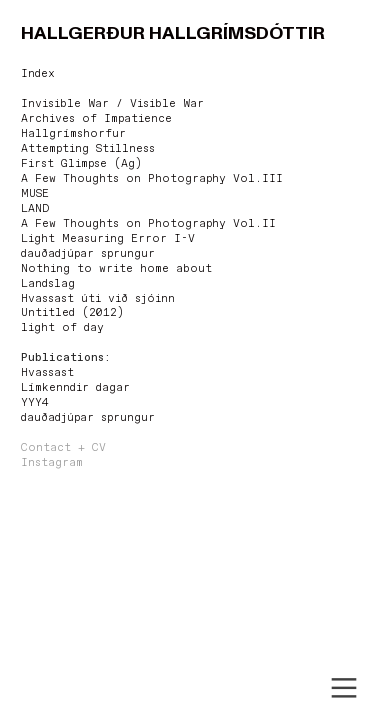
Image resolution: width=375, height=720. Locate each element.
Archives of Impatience (96, 119)
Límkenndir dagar (75, 388)
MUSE (35, 194)
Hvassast (47, 373)
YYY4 (35, 403)
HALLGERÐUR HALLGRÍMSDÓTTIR (173, 33)
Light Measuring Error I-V (108, 239)
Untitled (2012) (72, 313)
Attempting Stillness (88, 149)
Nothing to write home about (116, 269)
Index (38, 74)
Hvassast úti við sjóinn (98, 299)
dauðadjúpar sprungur (88, 254)
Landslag (48, 284)
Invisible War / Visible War (112, 104)
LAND (35, 209)
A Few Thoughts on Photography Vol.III (152, 179)
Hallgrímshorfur (73, 134)
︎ (344, 688)
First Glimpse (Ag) (81, 164)
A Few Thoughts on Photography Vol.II (148, 224)
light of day (62, 328)
